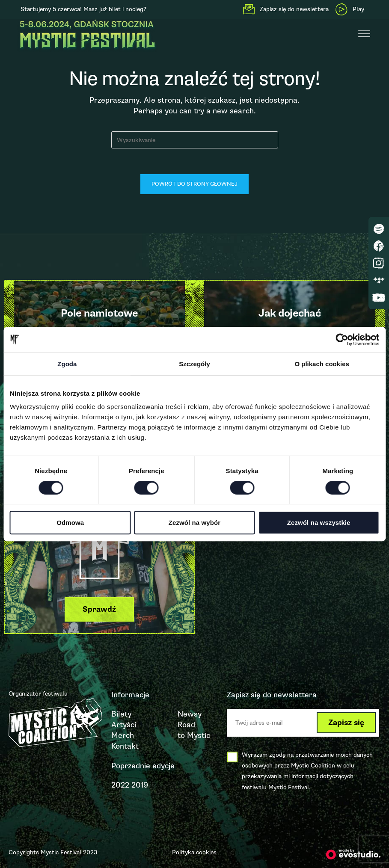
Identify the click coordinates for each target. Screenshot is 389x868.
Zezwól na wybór (195, 523)
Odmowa (70, 523)
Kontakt (125, 746)
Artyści (124, 725)
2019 (140, 785)
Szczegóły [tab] (194, 364)
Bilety (121, 714)
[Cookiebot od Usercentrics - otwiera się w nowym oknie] (342, 340)
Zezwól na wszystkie (319, 523)
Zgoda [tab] (67, 364)
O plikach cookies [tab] (322, 364)
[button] (99, 609)
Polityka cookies (194, 852)
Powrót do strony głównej (194, 184)
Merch (123, 735)
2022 (120, 785)
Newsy (190, 714)
